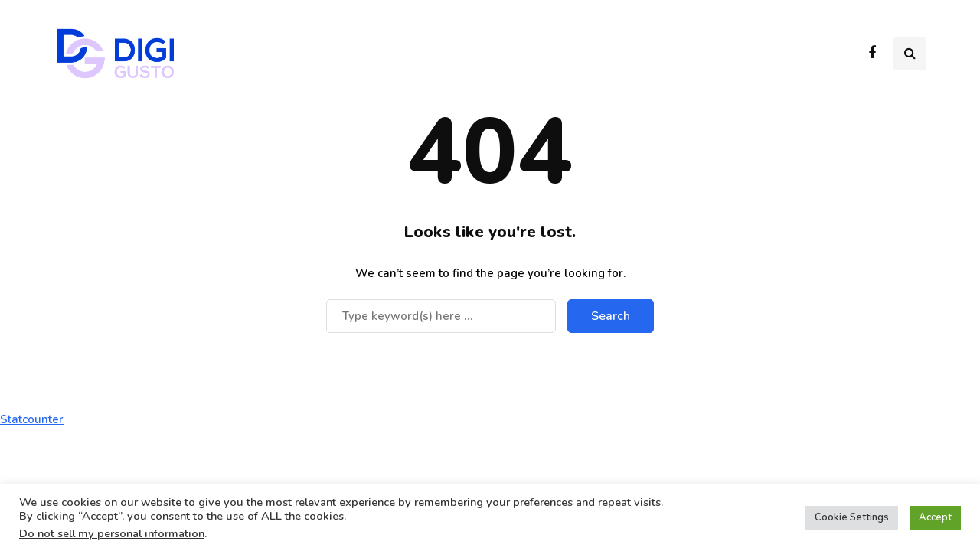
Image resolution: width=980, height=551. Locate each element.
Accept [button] (935, 517)
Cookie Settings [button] (852, 517)
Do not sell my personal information (112, 533)
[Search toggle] (910, 54)
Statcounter (32, 419)
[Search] (441, 316)
